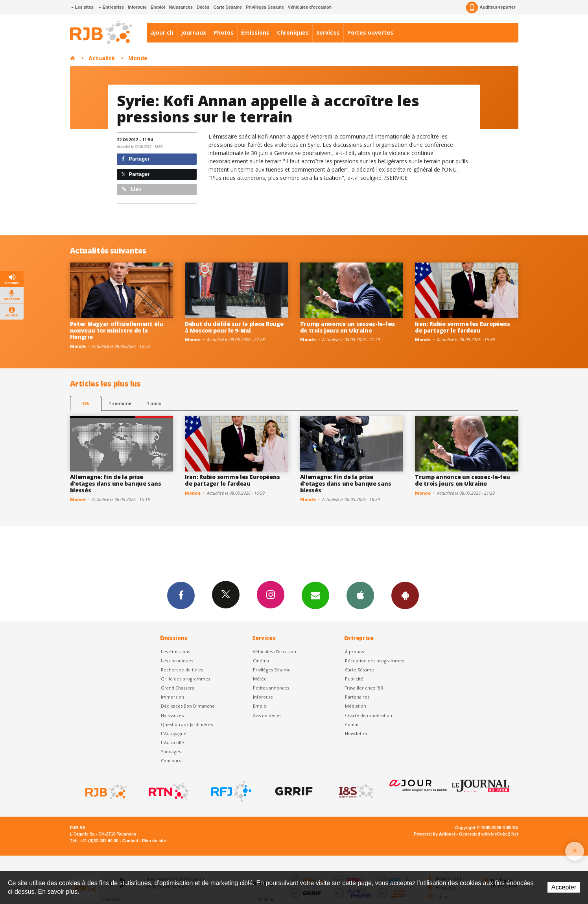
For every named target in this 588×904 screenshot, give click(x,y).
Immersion (172, 697)
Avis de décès (267, 715)
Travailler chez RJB (364, 688)
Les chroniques (177, 661)
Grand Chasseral (178, 688)
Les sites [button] (82, 7)
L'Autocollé (172, 742)
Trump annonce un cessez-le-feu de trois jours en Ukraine (348, 327)
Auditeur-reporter (491, 7)
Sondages (171, 751)
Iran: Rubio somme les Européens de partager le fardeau (462, 327)
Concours (171, 761)
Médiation (356, 706)
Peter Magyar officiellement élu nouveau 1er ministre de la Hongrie (117, 330)
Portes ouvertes (370, 32)
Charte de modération (369, 715)
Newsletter (356, 733)
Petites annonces (271, 688)
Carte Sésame (228, 7)
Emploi (158, 7)
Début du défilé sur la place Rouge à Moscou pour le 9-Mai (234, 327)
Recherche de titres (182, 670)
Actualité (102, 58)
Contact (353, 724)
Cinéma (261, 661)
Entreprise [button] (111, 7)
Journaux (194, 32)
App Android (405, 595)
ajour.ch (162, 32)
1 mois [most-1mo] (154, 403)
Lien (131, 189)
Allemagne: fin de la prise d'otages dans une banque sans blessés (116, 483)
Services (328, 32)
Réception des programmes (374, 661)
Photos (224, 32)
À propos (354, 652)
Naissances (181, 7)
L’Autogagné (174, 733)
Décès (203, 7)
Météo (260, 679)
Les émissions (175, 652)
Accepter (564, 887)
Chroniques (293, 32)
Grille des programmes (185, 679)
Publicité (354, 679)
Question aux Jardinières (187, 724)
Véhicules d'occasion (310, 7)
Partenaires (357, 697)
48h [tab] (86, 403)
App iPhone (360, 595)
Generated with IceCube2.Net (488, 834)
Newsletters (315, 595)
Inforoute (137, 7)
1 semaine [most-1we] (120, 403)
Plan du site (154, 841)
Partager (135, 159)
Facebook (181, 595)
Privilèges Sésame (265, 7)
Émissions (255, 32)
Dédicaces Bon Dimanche (188, 706)
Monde (138, 58)
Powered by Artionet (434, 834)
